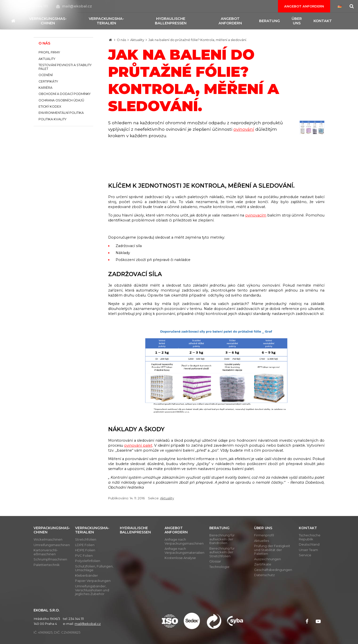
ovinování (244, 129)
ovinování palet (138, 445)
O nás (121, 40)
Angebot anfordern (304, 6)
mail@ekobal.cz (74, 6)
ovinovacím (256, 215)
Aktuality (137, 40)
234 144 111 (36, 6)
